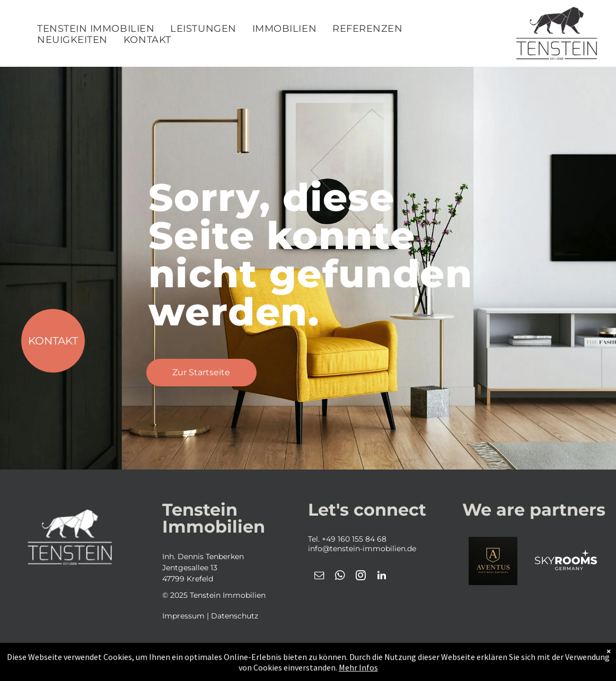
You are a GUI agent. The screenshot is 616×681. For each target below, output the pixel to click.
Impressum (183, 616)
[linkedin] (382, 577)
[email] (320, 577)
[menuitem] (96, 29)
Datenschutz (235, 616)
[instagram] (361, 577)
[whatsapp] (340, 577)
